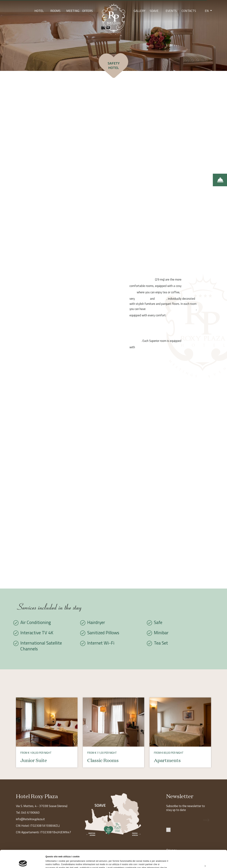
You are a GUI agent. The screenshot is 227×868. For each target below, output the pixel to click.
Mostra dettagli (53, 862)
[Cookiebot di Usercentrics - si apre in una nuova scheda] (23, 862)
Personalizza (198, 848)
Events (171, 11)
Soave (154, 11)
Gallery (140, 11)
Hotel (39, 11)
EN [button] (207, 11)
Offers (88, 11)
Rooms (55, 11)
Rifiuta (197, 856)
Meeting (73, 11)
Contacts (189, 11)
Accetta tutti (197, 840)
